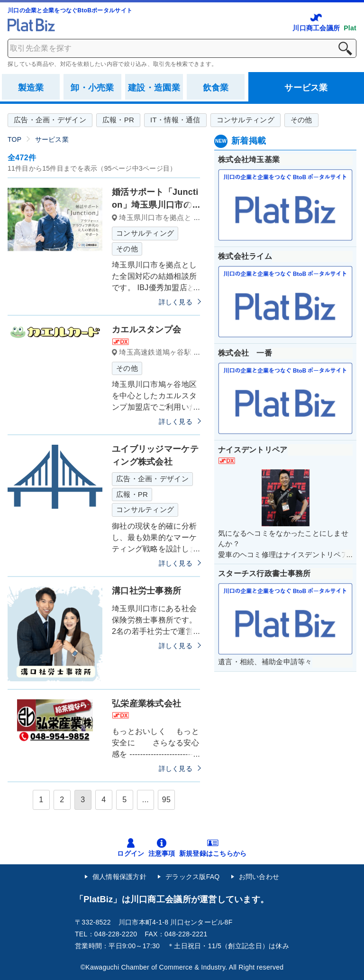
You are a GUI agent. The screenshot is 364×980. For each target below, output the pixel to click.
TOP (14, 139)
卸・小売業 (92, 88)
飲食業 (216, 88)
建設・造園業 (154, 88)
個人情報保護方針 (119, 877)
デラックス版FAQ (193, 877)
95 (166, 800)
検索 (345, 48)
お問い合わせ (259, 877)
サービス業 (306, 88)
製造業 (31, 88)
